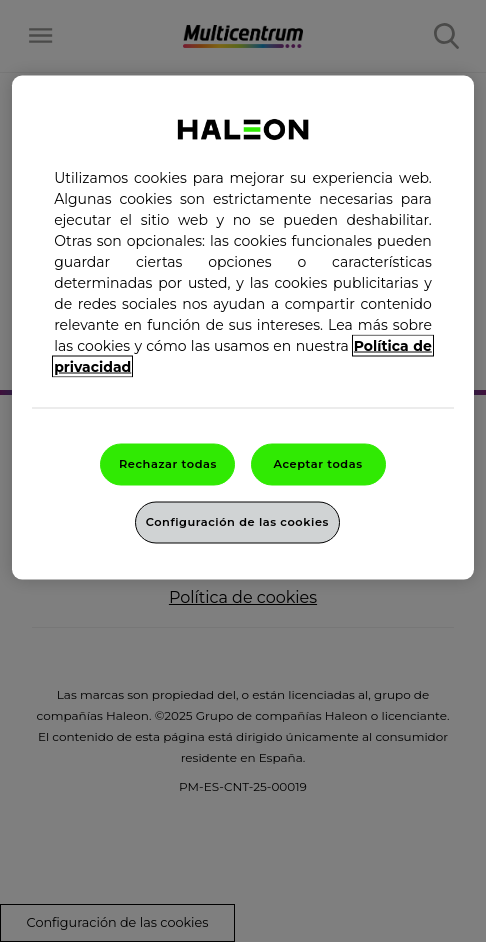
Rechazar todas (168, 464)
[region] (243, 328)
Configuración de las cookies (237, 522)
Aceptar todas (317, 464)
